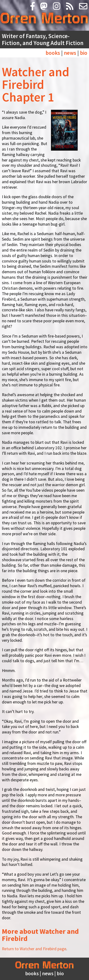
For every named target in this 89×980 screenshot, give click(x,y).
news (70, 53)
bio (84, 53)
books (53, 53)
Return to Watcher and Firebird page (34, 949)
